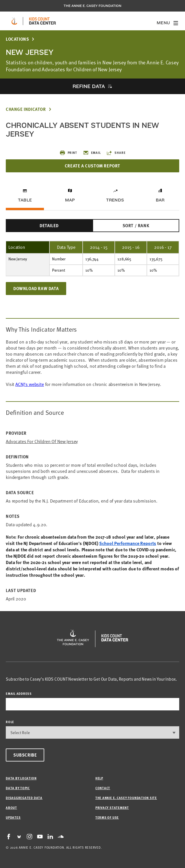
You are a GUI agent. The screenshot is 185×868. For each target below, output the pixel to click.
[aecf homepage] (14, 21)
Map (70, 200)
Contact (103, 788)
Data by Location (21, 778)
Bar (160, 200)
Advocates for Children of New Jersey (42, 442)
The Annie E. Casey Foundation (92, 6)
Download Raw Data (36, 288)
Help (99, 778)
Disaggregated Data (24, 798)
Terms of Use (107, 817)
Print (68, 153)
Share (116, 153)
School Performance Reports (128, 543)
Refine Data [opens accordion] (89, 86)
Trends (115, 200)
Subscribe (25, 755)
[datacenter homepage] (42, 21)
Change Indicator (26, 109)
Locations (17, 39)
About (11, 808)
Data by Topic (18, 788)
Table (25, 200)
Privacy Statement (112, 808)
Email (92, 153)
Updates (13, 817)
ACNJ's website (30, 384)
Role (10, 722)
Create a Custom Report (92, 166)
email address (19, 694)
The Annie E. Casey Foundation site (126, 798)
